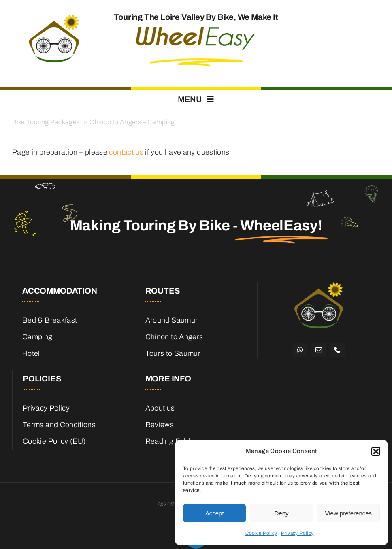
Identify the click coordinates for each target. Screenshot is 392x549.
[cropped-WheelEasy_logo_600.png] (54, 16)
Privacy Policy (297, 533)
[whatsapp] (300, 350)
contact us (126, 152)
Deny (281, 513)
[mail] (319, 350)
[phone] (337, 350)
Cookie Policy (261, 533)
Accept (215, 513)
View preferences (349, 513)
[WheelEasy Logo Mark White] (319, 286)
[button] (376, 451)
